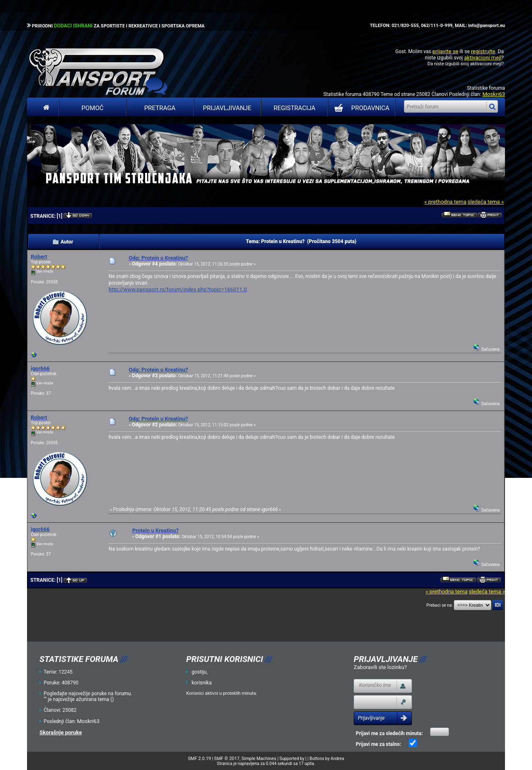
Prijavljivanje (227, 108)
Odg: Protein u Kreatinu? (159, 258)
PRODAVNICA (360, 108)
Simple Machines (259, 759)
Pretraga (160, 108)
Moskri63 (494, 94)
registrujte (483, 51)
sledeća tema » (486, 202)
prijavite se (445, 51)
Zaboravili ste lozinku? (380, 667)
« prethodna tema (445, 202)
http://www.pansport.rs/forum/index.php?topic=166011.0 (177, 289)
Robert (39, 257)
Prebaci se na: (440, 605)
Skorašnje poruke (61, 732)
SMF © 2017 (227, 759)
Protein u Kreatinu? (155, 530)
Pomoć (92, 108)
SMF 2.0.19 (199, 759)
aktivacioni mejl (483, 58)
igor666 (40, 368)
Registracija (294, 108)
